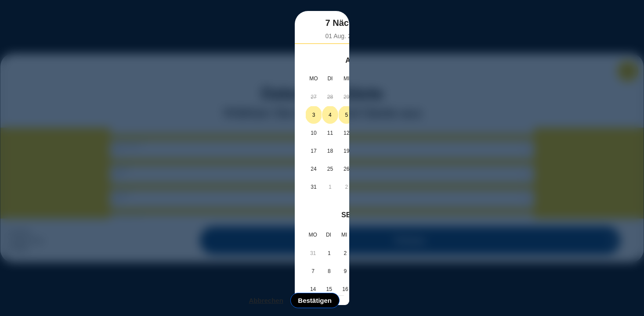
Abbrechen (435, 272)
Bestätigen (484, 272)
